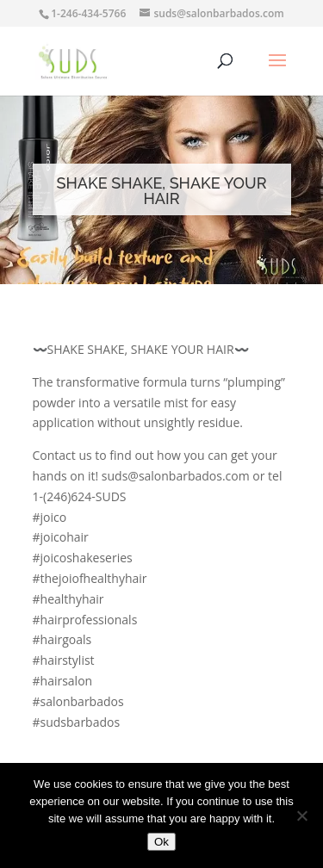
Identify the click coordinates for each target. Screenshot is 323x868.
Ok (161, 842)
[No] (301, 815)
